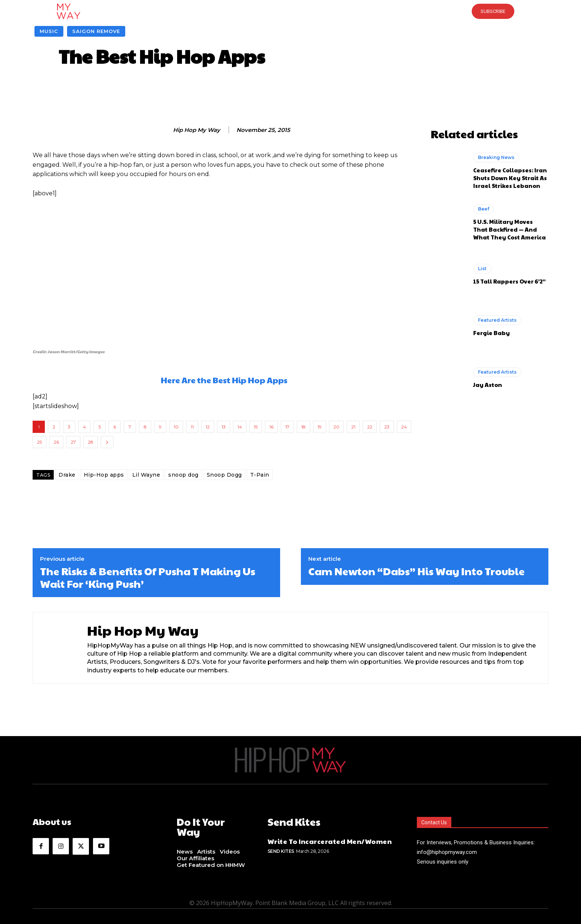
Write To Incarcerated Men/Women (330, 840)
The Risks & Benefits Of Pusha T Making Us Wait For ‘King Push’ (148, 577)
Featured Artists (497, 320)
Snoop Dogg (224, 475)
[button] (290, 11)
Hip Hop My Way (197, 130)
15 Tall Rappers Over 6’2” (509, 281)
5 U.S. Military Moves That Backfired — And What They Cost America (509, 229)
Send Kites (281, 850)
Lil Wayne (146, 475)
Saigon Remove (96, 31)
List (482, 269)
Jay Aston (488, 385)
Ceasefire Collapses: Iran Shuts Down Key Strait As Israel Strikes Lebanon (510, 178)
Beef (484, 209)
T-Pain (260, 475)
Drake (67, 475)
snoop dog (183, 475)
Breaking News (496, 157)
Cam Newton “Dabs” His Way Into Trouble (416, 571)
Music (49, 31)
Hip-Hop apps (104, 475)
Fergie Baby (492, 333)
